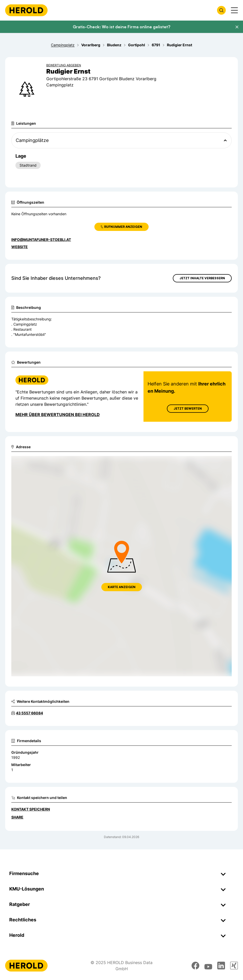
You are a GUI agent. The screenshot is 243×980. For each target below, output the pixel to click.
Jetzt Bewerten (188, 408)
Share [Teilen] (17, 817)
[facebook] (195, 966)
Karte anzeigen (122, 587)
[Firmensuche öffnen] (221, 10)
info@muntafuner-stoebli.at (41, 240)
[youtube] (208, 966)
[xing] (234, 966)
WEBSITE (20, 247)
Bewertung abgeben (64, 65)
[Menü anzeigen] (234, 10)
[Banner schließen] (237, 27)
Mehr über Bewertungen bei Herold (58, 415)
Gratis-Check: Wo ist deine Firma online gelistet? (121, 27)
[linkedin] (221, 966)
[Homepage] (26, 10)
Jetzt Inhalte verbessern (202, 278)
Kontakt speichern (31, 809)
